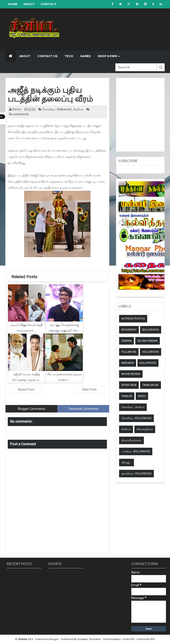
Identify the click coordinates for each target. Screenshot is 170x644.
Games (85, 56)
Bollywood (151, 330)
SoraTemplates (112, 639)
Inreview (128, 363)
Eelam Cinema (148, 341)
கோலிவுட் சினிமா (133, 407)
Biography (129, 330)
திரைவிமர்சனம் (131, 440)
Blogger (55, 639)
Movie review (131, 374)
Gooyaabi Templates (89, 639)
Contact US (47, 56)
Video (142, 396)
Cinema (127, 341)
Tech (69, 56)
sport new (129, 385)
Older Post (89, 389)
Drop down (109, 56)
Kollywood (148, 363)
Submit (161, 70)
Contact (48, 4)
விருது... (127, 462)
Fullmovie (129, 352)
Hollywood (151, 352)
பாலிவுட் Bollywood (136, 451)
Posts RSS (129, 639)
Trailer (127, 396)
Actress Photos (133, 319)
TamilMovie (151, 385)
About (29, 4)
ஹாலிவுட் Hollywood (136, 473)
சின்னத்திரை (145, 429)
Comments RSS (146, 639)
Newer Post (26, 389)
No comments (19, 114)
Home (13, 4)
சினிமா (79, 109)
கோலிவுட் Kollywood (57, 109)
